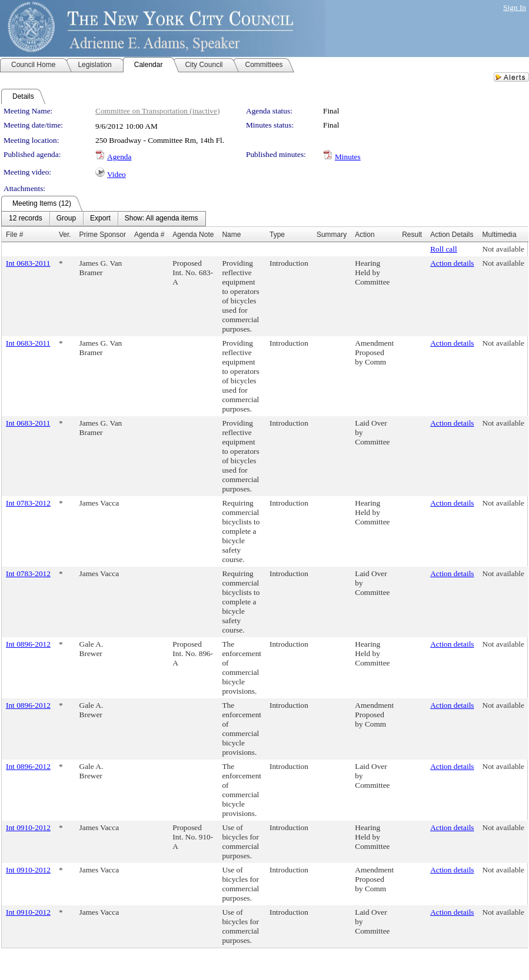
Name (231, 235)
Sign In (515, 7)
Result (412, 235)
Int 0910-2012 (28, 827)
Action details (452, 263)
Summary (332, 235)
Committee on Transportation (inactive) (157, 111)
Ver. (65, 235)
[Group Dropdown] (66, 219)
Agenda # (149, 235)
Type (277, 235)
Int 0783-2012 (28, 503)
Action (365, 235)
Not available (503, 249)
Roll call (444, 249)
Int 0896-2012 (28, 644)
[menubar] (104, 219)
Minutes (348, 157)
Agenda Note (193, 235)
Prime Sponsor (103, 235)
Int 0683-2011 (28, 263)
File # (14, 235)
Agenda (119, 157)
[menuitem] (26, 219)
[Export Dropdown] (100, 219)
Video (117, 174)
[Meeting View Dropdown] (162, 219)
